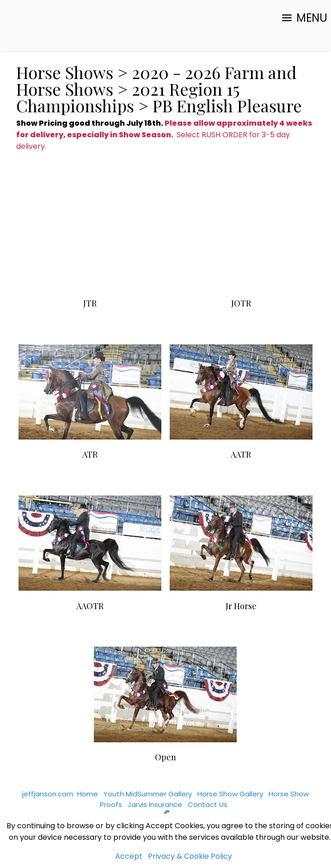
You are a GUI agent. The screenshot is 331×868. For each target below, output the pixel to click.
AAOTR (90, 606)
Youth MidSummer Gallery (148, 794)
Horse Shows (65, 72)
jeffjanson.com (48, 794)
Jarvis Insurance (155, 804)
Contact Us (208, 804)
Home (88, 794)
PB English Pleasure (227, 105)
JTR (90, 303)
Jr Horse (241, 606)
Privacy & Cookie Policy (190, 856)
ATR (90, 454)
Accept (129, 856)
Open (165, 757)
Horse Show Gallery (230, 794)
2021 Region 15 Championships (128, 97)
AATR (241, 454)
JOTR (241, 303)
